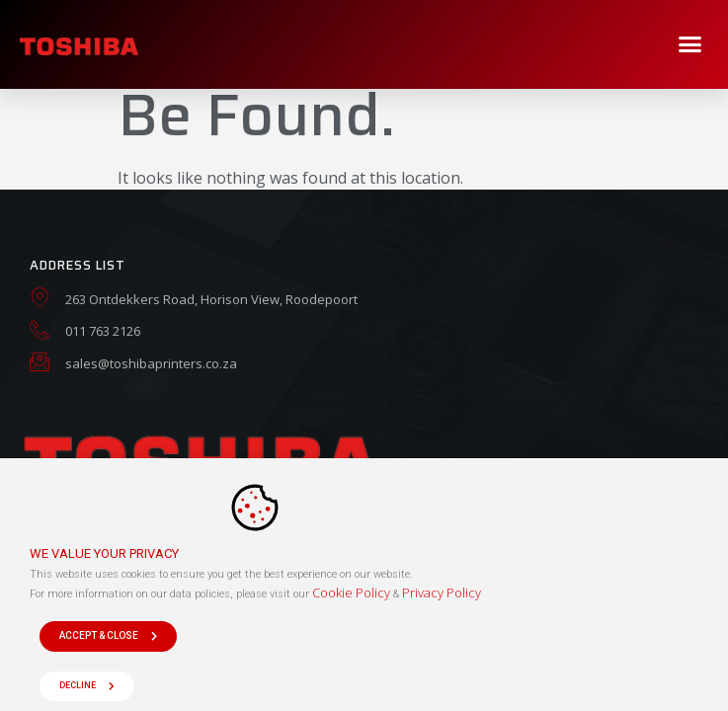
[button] (690, 44)
